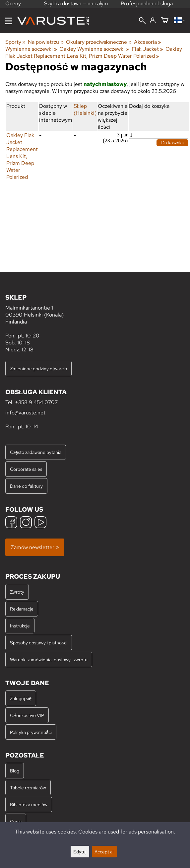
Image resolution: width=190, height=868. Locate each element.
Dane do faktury (26, 486)
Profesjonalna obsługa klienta (147, 7)
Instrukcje (20, 626)
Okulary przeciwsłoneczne (99, 42)
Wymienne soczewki (31, 49)
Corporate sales (26, 469)
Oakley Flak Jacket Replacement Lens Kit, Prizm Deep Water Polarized (94, 52)
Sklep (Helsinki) (85, 109)
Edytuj (80, 852)
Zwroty (17, 592)
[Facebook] (11, 523)
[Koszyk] (165, 21)
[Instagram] (26, 523)
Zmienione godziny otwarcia (38, 368)
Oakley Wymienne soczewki (94, 49)
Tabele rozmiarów (28, 788)
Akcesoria (148, 42)
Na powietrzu (46, 42)
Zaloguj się (21, 698)
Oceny (18, 6)
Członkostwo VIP (27, 715)
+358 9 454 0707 (36, 402)
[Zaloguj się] (153, 21)
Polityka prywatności (31, 732)
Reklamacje (22, 609)
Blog (15, 771)
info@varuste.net (25, 413)
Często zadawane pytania (36, 452)
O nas (16, 821)
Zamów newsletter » (35, 547)
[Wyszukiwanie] (142, 21)
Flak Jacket (147, 49)
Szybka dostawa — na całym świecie (76, 7)
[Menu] (9, 21)
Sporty (15, 42)
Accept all (104, 852)
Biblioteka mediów (29, 804)
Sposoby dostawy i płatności (39, 643)
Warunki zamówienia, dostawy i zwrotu (49, 659)
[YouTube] (40, 523)
